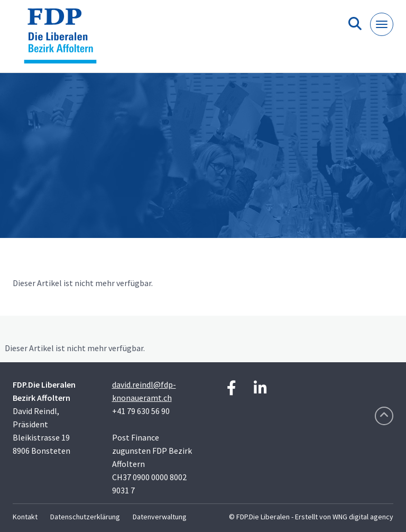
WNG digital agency (363, 517)
